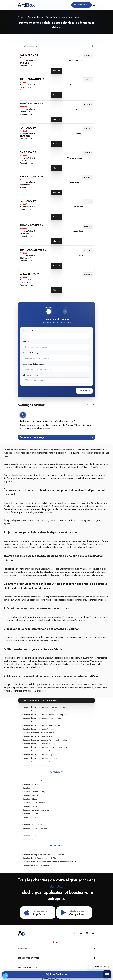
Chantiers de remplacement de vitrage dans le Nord (43, 854)
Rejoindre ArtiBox (82, 5)
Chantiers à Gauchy (30, 814)
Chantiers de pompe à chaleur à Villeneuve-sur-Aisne (44, 725)
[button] (88, 405)
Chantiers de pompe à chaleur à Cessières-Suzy (41, 722)
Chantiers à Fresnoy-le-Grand (34, 832)
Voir (56, 71)
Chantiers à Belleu (30, 821)
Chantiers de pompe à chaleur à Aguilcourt (40, 744)
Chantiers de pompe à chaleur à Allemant (39, 762)
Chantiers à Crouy (30, 839)
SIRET (25, 342)
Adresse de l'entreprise (32, 353)
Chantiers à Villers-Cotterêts (34, 803)
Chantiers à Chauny (30, 799)
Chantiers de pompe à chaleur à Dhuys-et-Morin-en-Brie (45, 707)
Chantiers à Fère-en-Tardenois (34, 828)
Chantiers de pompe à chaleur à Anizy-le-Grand (42, 718)
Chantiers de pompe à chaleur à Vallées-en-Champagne (45, 714)
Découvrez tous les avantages (56, 437)
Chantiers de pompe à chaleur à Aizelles (39, 751)
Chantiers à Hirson (30, 806)
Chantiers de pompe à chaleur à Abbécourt (40, 729)
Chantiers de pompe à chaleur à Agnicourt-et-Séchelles (45, 740)
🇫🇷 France (56, 942)
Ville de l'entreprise (31, 375)
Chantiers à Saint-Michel (32, 824)
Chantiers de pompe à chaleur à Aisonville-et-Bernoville (45, 747)
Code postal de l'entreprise (33, 364)
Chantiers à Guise (30, 817)
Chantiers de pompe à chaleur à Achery (38, 733)
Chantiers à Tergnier (31, 795)
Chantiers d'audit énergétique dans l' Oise (39, 858)
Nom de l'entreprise (31, 331)
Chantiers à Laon (29, 788)
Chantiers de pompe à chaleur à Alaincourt (40, 758)
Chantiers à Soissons (31, 784)
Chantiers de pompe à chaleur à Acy (37, 736)
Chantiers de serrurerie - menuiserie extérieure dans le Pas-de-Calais (50, 862)
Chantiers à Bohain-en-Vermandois (36, 810)
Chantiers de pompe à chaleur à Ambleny (39, 765)
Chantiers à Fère (29, 835)
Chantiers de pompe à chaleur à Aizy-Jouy (39, 754)
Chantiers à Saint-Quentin (33, 781)
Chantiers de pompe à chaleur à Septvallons (40, 711)
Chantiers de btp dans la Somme (36, 865)
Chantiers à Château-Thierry (34, 792)
